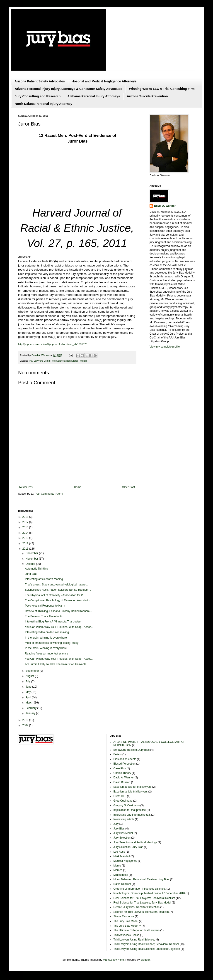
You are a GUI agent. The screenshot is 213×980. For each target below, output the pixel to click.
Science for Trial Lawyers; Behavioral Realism (141, 912)
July (28, 681)
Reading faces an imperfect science (46, 654)
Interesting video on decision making (47, 632)
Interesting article (124, 819)
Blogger (145, 960)
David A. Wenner (165, 206)
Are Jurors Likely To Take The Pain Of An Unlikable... (57, 664)
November (32, 559)
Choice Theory (122, 773)
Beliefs (118, 754)
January (31, 713)
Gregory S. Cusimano (127, 805)
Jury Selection (122, 838)
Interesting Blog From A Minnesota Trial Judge (53, 622)
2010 (26, 720)
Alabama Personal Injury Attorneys (94, 96)
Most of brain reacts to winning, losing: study (52, 643)
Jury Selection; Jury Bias (128, 847)
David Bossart (122, 782)
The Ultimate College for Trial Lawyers (137, 930)
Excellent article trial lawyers (131, 792)
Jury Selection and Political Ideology (135, 842)
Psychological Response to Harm (45, 606)
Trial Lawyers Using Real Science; (134, 940)
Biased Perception (125, 764)
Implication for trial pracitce (130, 810)
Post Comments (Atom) (49, 494)
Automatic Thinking (36, 569)
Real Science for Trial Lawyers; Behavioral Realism (144, 898)
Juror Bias (31, 574)
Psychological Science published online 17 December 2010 (149, 893)
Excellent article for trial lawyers (133, 787)
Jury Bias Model (123, 833)
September (33, 671)
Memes (118, 870)
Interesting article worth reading (44, 579)
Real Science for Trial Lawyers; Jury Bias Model (142, 903)
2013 (26, 538)
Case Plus (120, 768)
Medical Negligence (125, 861)
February (31, 708)
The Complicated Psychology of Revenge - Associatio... (58, 600)
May (29, 692)
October (31, 564)
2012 (26, 543)
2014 (26, 533)
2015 (26, 527)
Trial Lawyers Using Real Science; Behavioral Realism (58, 361)
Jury (116, 824)
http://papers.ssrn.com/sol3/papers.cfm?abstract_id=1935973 (53, 344)
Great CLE (120, 796)
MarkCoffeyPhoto (113, 960)
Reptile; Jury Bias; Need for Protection (137, 907)
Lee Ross (119, 852)
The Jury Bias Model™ (127, 926)
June (29, 687)
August (30, 676)
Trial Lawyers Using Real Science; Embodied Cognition (147, 949)
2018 (26, 517)
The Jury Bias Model (126, 921)
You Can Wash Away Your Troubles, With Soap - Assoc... (59, 627)
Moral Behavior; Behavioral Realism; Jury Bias (142, 879)
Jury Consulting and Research (38, 96)
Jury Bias (119, 829)
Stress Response (124, 916)
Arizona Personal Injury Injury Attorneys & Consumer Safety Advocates (68, 89)
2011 (26, 549)
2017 (26, 522)
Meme (117, 866)
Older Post (128, 487)
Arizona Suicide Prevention (147, 96)
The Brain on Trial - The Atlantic (44, 616)
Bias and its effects (125, 759)
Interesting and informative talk (132, 815)
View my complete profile (165, 347)
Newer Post (26, 487)
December (32, 553)
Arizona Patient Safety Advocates (40, 81)
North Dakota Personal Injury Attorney (44, 104)
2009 (26, 725)
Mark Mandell (122, 856)
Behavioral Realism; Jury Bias (132, 750)
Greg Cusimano (123, 801)
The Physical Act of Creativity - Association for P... (55, 595)
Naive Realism (122, 884)
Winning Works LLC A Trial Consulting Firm (162, 89)
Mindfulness (121, 875)
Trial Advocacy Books (126, 935)
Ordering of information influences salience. (140, 889)
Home (78, 487)
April (29, 697)
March (30, 703)
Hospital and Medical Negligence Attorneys (104, 81)
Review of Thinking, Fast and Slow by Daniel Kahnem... (58, 611)
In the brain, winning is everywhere (46, 638)
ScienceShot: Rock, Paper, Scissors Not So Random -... (59, 590)
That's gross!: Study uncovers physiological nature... (56, 585)
